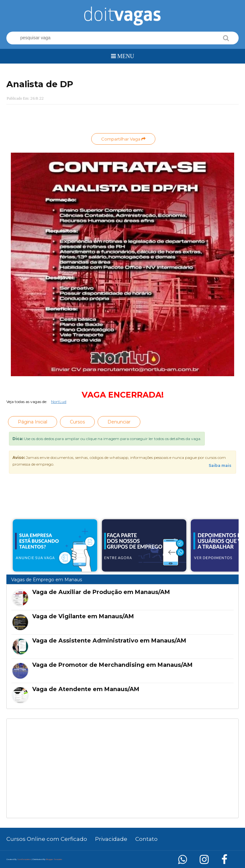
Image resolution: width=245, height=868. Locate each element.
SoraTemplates (24, 859)
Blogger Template (54, 859)
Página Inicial (33, 422)
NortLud (59, 402)
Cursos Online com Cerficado (47, 839)
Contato (146, 839)
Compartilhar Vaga (123, 139)
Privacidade (111, 839)
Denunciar (119, 422)
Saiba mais (220, 465)
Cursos (77, 422)
